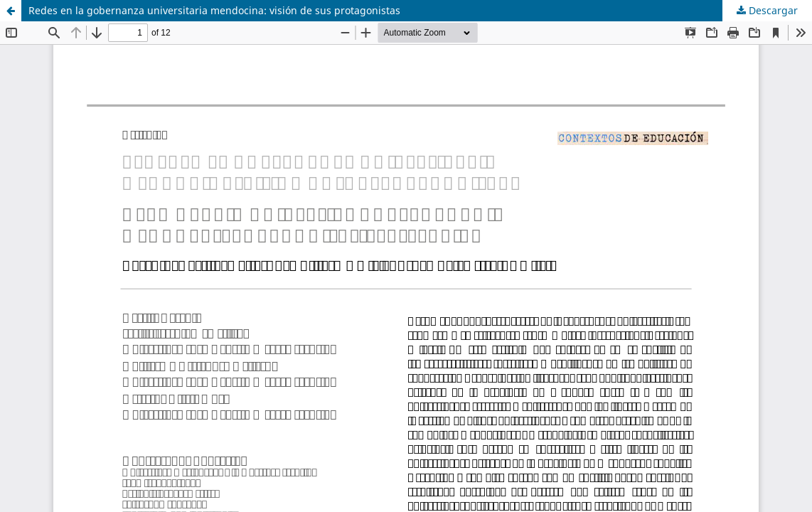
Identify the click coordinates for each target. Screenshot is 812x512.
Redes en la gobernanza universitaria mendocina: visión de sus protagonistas (214, 10)
